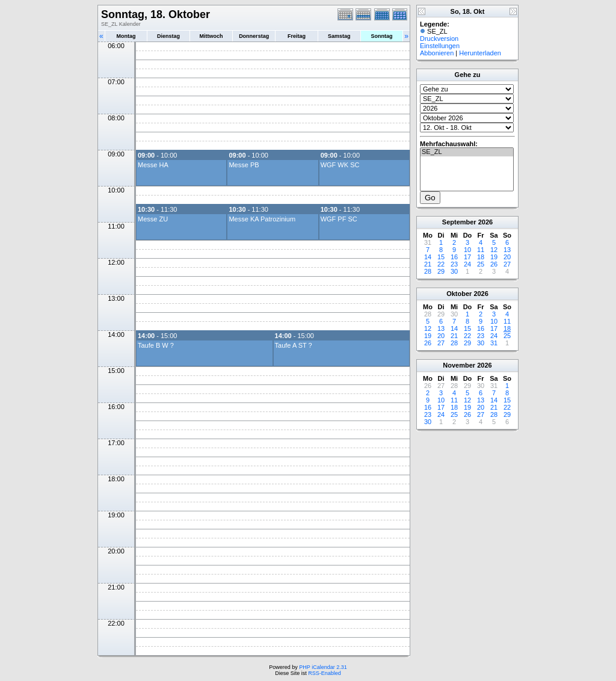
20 (507, 257)
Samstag (339, 36)
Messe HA (153, 165)
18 (481, 257)
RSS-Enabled (325, 673)
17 (467, 257)
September (459, 222)
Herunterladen (480, 53)
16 (454, 257)
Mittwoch (211, 36)
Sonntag (381, 36)
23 (454, 264)
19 (494, 257)
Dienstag (168, 36)
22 (441, 264)
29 (441, 271)
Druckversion (439, 39)
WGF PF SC (339, 219)
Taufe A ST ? (294, 345)
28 (428, 271)
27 (507, 264)
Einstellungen (440, 46)
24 (467, 264)
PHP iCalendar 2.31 (323, 667)
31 (494, 343)
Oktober (459, 294)
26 (494, 264)
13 (507, 250)
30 (454, 271)
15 (441, 257)
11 (481, 250)
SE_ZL (467, 152)
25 (481, 264)
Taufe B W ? (156, 345)
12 (494, 250)
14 (428, 257)
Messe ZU (153, 219)
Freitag (297, 36)
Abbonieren (437, 53)
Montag (126, 36)
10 (467, 250)
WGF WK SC (340, 165)
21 (428, 264)
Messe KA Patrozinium (262, 219)
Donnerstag (254, 36)
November (459, 365)
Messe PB (244, 165)
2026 (485, 222)
